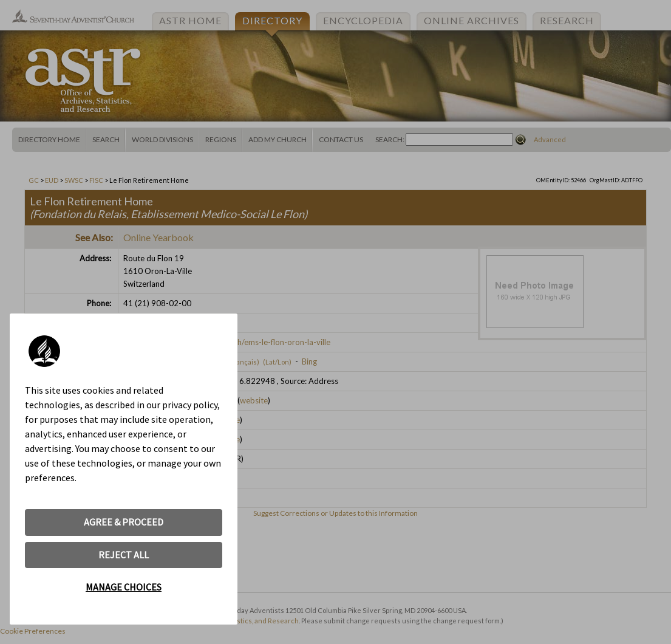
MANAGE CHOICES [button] (124, 587)
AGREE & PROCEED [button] (124, 522)
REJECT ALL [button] (124, 555)
